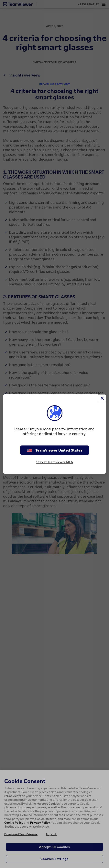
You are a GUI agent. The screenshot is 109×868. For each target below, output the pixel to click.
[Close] (102, 398)
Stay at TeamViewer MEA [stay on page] (55, 462)
